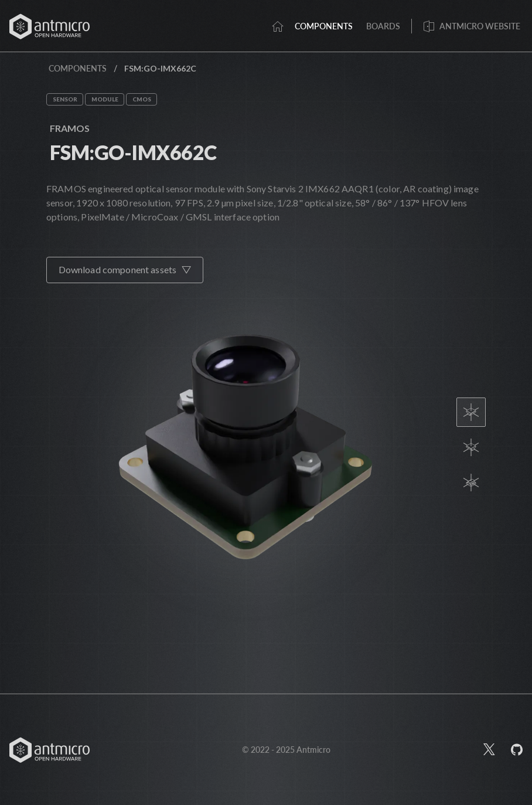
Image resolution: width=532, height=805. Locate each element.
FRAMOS (70, 128)
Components (78, 68)
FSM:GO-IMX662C (133, 152)
